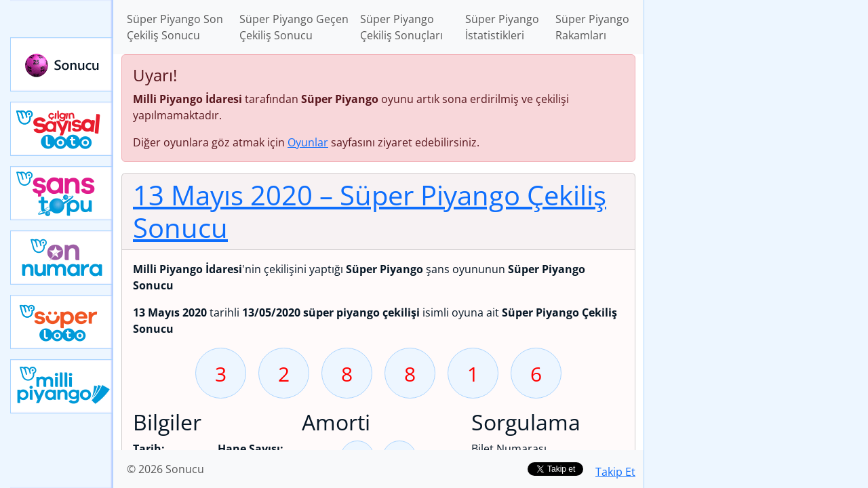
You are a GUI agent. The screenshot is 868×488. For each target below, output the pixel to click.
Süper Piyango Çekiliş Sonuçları (401, 27)
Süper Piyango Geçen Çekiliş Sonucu (294, 27)
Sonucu (62, 64)
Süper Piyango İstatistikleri (502, 27)
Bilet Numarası (509, 449)
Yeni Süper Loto (62, 322)
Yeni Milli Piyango (62, 386)
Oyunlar (308, 142)
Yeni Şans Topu (62, 193)
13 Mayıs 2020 (370, 211)
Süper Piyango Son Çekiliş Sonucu (175, 27)
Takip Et (615, 472)
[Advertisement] (756, 214)
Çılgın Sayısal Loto (62, 129)
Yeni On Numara (62, 258)
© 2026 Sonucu (165, 469)
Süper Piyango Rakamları (592, 27)
